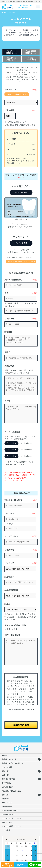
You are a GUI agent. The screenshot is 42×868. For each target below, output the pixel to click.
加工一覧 (5, 775)
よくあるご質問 (8, 787)
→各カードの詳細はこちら (16, 94)
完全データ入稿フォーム (12, 59)
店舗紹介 (5, 799)
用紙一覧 (5, 771)
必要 (8, 629)
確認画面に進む (21, 725)
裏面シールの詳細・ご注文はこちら (21, 261)
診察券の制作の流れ (9, 779)
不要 (15, 629)
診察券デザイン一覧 (9, 759)
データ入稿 (6, 830)
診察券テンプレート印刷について (14, 763)
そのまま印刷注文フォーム (31, 52)
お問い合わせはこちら (26, 5)
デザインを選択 (21, 192)
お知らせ (5, 795)
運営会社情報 (7, 807)
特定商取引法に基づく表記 (12, 791)
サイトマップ (7, 803)
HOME (4, 13)
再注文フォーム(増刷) (31, 59)
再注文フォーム (8, 822)
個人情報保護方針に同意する (21, 709)
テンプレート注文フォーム (12, 52)
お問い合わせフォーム (10, 811)
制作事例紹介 (7, 783)
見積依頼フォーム (9, 814)
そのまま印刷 (7, 767)
